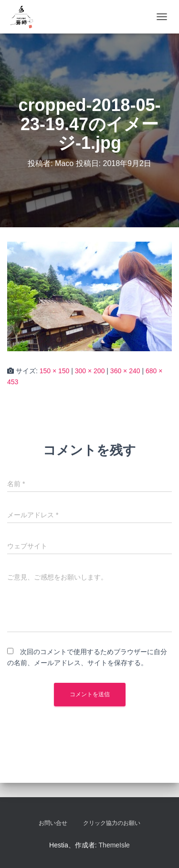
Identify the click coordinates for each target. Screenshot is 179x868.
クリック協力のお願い (112, 823)
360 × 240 (125, 371)
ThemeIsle (114, 845)
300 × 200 (90, 371)
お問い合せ (53, 823)
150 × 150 (55, 371)
